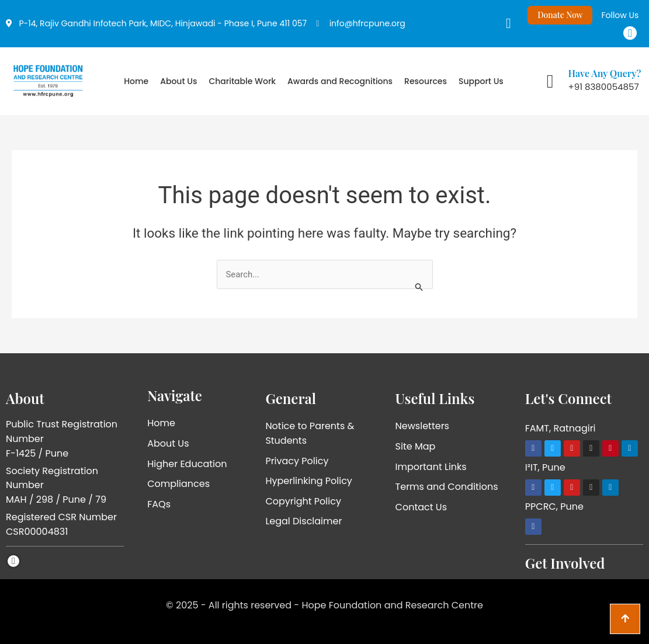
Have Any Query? (605, 73)
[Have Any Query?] (550, 81)
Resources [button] (426, 81)
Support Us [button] (481, 81)
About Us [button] (178, 81)
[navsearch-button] (499, 23)
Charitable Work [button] (242, 81)
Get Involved (565, 563)
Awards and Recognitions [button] (340, 81)
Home (136, 81)
